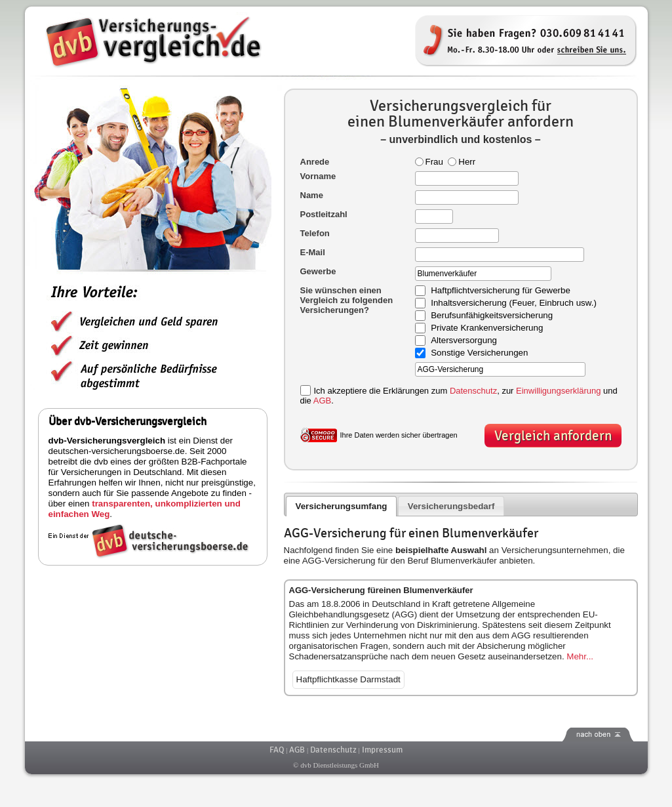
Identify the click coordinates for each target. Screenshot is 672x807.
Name (312, 195)
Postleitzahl (324, 214)
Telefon (315, 233)
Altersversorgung (464, 341)
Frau (429, 162)
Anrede (315, 162)
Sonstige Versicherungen (479, 353)
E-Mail (313, 252)
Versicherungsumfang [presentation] (341, 506)
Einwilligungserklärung (558, 391)
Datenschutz (473, 391)
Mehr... (580, 656)
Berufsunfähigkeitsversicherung (492, 316)
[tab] (341, 506)
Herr (462, 162)
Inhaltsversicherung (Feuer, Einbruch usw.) (514, 303)
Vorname (318, 176)
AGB (322, 401)
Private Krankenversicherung (487, 328)
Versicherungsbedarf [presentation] (451, 506)
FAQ (277, 750)
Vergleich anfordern (553, 436)
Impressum (382, 750)
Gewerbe (318, 271)
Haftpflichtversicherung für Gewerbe (501, 291)
